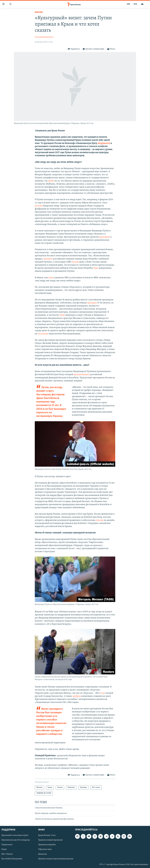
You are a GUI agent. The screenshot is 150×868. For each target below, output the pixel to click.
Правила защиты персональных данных (56, 859)
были (62, 315)
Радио (4, 849)
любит (51, 181)
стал (102, 693)
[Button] (74, 49)
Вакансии (43, 854)
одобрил (77, 696)
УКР (128, 4)
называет (48, 259)
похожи (100, 520)
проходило (105, 237)
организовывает (82, 375)
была (96, 268)
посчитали (43, 334)
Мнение (39, 12)
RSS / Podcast (7, 854)
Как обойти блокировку (12, 859)
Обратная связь (45, 849)
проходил (92, 303)
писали (75, 262)
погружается (104, 143)
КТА (135, 4)
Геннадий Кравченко (44, 37)
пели (51, 278)
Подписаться (7, 845)
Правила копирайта (47, 845)
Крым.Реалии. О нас (47, 835)
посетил (39, 206)
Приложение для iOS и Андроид (16, 840)
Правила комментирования (50, 840)
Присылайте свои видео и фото (15, 835)
